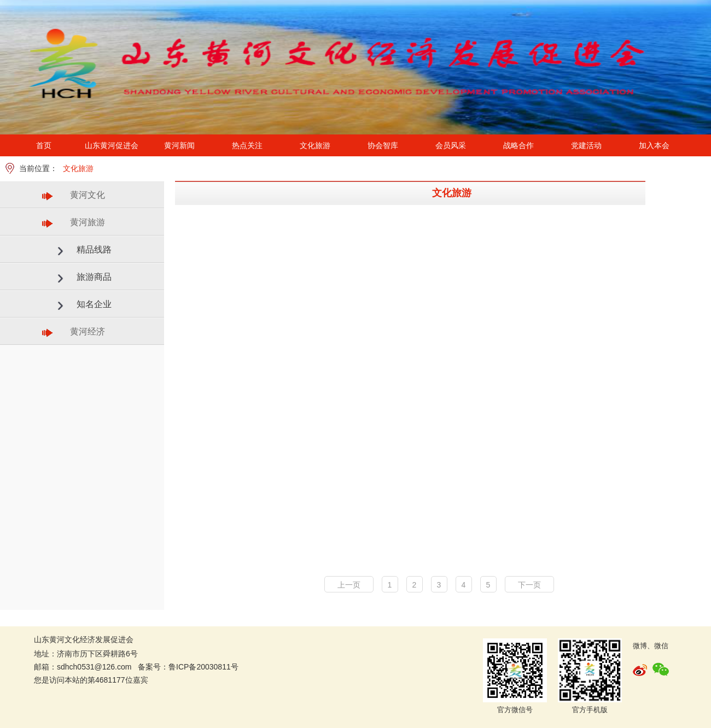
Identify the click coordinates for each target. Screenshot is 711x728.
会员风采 (451, 145)
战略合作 (518, 145)
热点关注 (247, 145)
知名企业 (94, 304)
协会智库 (383, 145)
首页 (44, 145)
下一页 (529, 585)
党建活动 (586, 145)
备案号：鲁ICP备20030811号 (188, 667)
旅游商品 (94, 277)
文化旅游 (315, 145)
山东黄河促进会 (112, 145)
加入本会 (654, 145)
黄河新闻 (179, 145)
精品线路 (94, 249)
